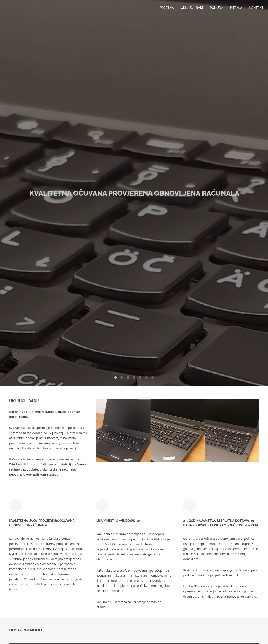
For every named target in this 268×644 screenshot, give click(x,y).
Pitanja (236, 8)
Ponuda (217, 8)
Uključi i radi (192, 8)
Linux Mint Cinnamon (112, 544)
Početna (167, 8)
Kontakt (256, 8)
